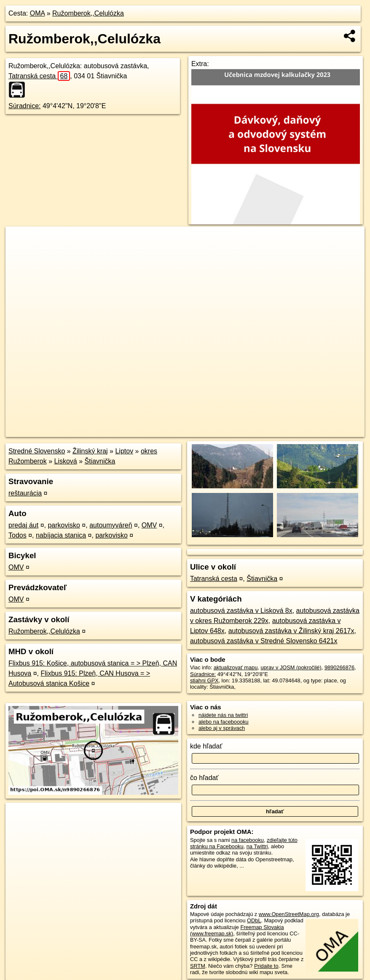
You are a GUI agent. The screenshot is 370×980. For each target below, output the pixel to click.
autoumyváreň (111, 525)
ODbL (254, 920)
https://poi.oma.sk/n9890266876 (326, 431)
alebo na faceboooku (224, 722)
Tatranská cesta (39, 76)
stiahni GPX (204, 680)
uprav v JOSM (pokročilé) (291, 667)
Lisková (66, 461)
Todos (17, 535)
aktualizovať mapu (236, 667)
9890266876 (339, 667)
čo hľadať (204, 778)
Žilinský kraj (90, 451)
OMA (38, 13)
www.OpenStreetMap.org (289, 914)
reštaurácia (25, 493)
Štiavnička (100, 461)
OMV (149, 525)
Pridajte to (266, 966)
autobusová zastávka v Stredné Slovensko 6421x (264, 641)
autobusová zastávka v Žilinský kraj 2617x (291, 631)
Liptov (124, 451)
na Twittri (257, 846)
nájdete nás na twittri (223, 715)
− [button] (20, 254)
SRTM (198, 966)
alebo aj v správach (222, 728)
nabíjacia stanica (61, 535)
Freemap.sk (263, 431)
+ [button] (20, 241)
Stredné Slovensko (37, 451)
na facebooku (248, 840)
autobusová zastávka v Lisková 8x (241, 611)
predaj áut (23, 525)
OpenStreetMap (219, 431)
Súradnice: (25, 106)
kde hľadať (206, 746)
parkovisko (64, 525)
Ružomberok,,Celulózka (88, 13)
